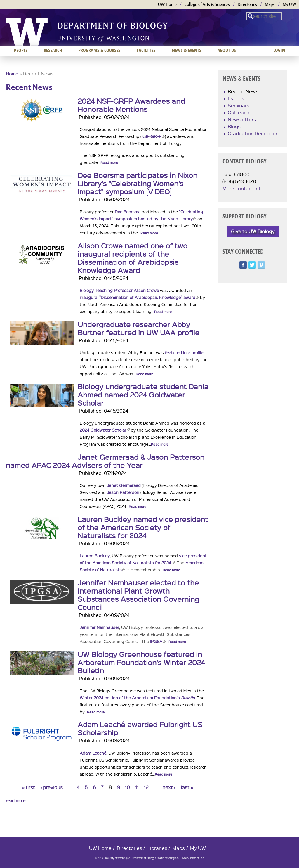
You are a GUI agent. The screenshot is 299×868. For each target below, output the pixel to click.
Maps (270, 4)
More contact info (243, 188)
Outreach (239, 112)
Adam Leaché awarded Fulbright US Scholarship (140, 728)
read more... (17, 800)
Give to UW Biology (253, 231)
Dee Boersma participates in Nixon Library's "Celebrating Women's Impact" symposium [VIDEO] (138, 183)
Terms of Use (197, 858)
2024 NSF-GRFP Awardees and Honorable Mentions (131, 105)
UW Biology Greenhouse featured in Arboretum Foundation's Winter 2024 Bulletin (141, 662)
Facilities (146, 50)
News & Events (187, 50)
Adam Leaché (93, 753)
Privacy (184, 858)
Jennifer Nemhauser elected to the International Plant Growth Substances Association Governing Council (138, 595)
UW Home (167, 4)
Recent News (243, 91)
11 (137, 787)
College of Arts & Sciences (207, 4)
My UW (290, 4)
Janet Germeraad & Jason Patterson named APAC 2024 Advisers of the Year (105, 461)
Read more (109, 163)
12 (146, 787)
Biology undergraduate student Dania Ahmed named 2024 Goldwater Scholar (143, 395)
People (21, 50)
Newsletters (242, 119)
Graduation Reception (253, 133)
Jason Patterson (123, 492)
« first (28, 787)
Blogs (234, 126)
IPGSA (158, 641)
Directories (247, 4)
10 (127, 787)
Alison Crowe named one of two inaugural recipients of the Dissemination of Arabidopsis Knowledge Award (133, 258)
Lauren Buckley (95, 556)
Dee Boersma (128, 212)
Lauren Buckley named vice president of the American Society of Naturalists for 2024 (143, 527)
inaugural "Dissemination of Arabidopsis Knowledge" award (139, 297)
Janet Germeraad (124, 485)
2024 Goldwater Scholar (105, 430)
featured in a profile (184, 352)
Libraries (157, 848)
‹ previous (52, 787)
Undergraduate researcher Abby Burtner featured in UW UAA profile (139, 328)
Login (279, 50)
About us (227, 50)
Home (12, 74)
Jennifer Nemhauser (99, 627)
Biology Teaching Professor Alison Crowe (119, 290)
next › (169, 787)
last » (187, 787)
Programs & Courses (99, 50)
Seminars (239, 105)
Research (53, 50)
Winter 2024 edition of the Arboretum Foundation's (137, 698)
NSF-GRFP (153, 136)
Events (236, 98)
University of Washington (27, 32)
